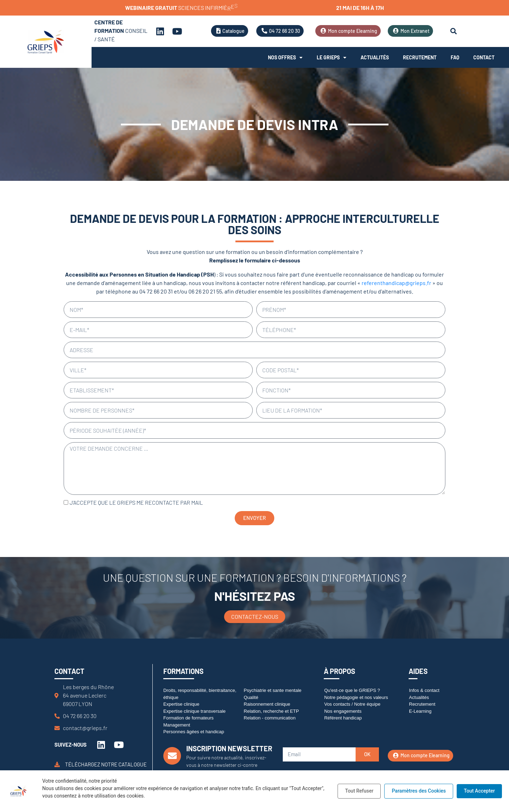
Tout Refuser (359, 791)
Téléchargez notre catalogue (106, 764)
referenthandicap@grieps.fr (396, 283)
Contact (484, 57)
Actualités (375, 57)
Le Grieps (332, 58)
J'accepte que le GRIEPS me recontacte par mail (136, 502)
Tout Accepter (479, 791)
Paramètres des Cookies (419, 791)
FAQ (455, 57)
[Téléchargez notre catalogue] (57, 764)
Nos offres (285, 58)
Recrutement (420, 57)
